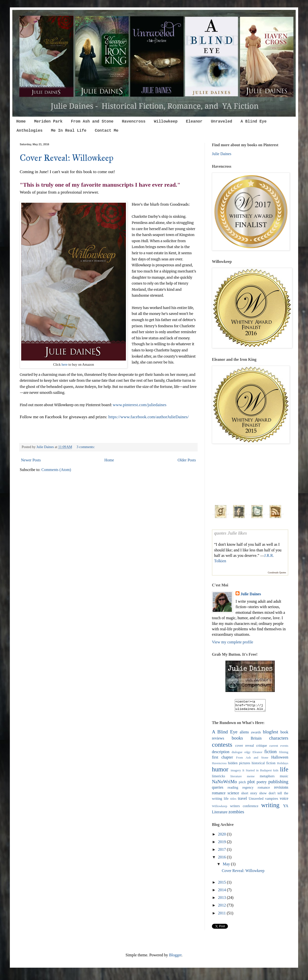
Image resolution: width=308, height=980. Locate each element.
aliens (244, 734)
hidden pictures (239, 765)
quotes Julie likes (231, 533)
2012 (222, 907)
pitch (242, 784)
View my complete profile (232, 642)
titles (233, 801)
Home (21, 122)
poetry (262, 784)
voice (284, 801)
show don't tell (271, 795)
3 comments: (86, 447)
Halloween (280, 759)
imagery (236, 773)
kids (276, 773)
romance (219, 795)
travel (242, 801)
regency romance (256, 790)
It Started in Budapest (257, 773)
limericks (219, 778)
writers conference (244, 808)
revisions (281, 789)
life (284, 771)
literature (236, 779)
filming (284, 754)
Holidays (283, 765)
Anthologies (30, 131)
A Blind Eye (254, 122)
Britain (256, 740)
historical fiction (264, 765)
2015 (222, 884)
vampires (272, 801)
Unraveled (222, 122)
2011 (222, 915)
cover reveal (244, 748)
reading (233, 790)
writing (270, 807)
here (65, 364)
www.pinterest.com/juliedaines (140, 405)
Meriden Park (48, 122)
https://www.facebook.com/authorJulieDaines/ (149, 417)
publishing (278, 784)
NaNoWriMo (224, 784)
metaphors (267, 778)
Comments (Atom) (56, 470)
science (233, 795)
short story (249, 795)
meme (251, 779)
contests (222, 747)
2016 (222, 859)
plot (251, 784)
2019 (222, 844)
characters (279, 740)
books (237, 740)
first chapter (222, 759)
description (221, 754)
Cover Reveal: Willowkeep (67, 158)
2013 (222, 900)
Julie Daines (222, 154)
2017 (222, 852)
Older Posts (187, 460)
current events (279, 748)
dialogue (237, 754)
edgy (248, 754)
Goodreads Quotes (277, 572)
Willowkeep (166, 122)
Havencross (134, 122)
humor (220, 771)
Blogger (175, 957)
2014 (222, 892)
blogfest (271, 734)
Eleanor (194, 122)
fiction (271, 754)
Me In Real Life (69, 131)
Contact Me (107, 131)
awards (256, 734)
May (227, 866)
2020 (222, 836)
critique (261, 748)
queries (218, 789)
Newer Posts (31, 460)
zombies (236, 814)
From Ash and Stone (92, 122)
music (284, 778)
